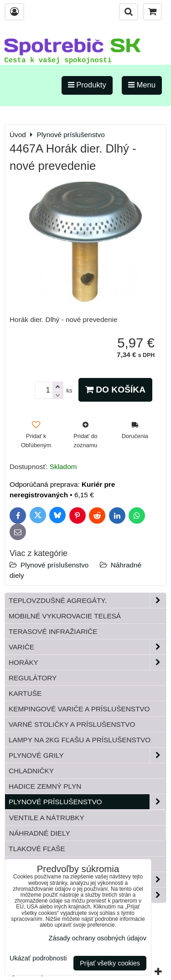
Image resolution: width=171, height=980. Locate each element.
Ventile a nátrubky (47, 818)
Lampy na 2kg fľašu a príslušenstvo (80, 740)
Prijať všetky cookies (110, 963)
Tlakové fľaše (37, 849)
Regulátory (33, 678)
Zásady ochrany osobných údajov (98, 938)
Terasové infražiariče (53, 631)
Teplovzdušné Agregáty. (87, 600)
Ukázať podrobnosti (38, 958)
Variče (87, 647)
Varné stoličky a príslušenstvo (72, 724)
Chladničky (31, 771)
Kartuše (25, 693)
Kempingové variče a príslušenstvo (79, 709)
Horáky (87, 662)
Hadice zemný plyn (45, 786)
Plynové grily (87, 755)
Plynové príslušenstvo (54, 565)
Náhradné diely (40, 833)
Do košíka (115, 390)
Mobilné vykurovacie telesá (65, 616)
